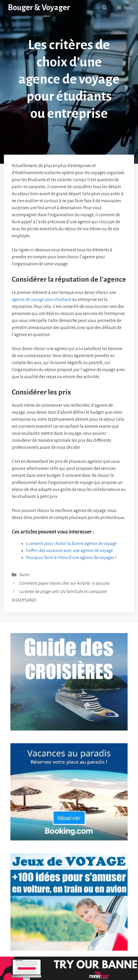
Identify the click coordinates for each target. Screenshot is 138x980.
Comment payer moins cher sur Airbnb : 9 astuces (64, 583)
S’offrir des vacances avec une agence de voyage (69, 551)
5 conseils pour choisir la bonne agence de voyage (71, 544)
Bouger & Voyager (39, 8)
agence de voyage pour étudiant (42, 300)
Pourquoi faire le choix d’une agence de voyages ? (71, 558)
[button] (104, 8)
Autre (24, 575)
